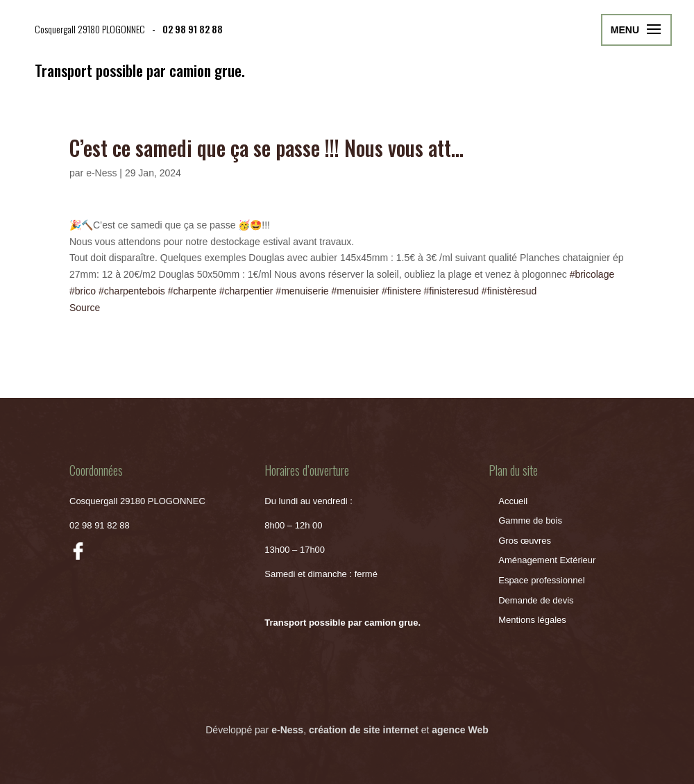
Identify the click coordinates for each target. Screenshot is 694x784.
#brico (83, 291)
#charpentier (246, 291)
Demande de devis (536, 600)
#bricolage (592, 274)
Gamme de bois (530, 520)
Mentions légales (532, 620)
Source (85, 308)
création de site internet (364, 730)
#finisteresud (451, 291)
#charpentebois (132, 291)
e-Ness (101, 173)
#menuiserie (302, 291)
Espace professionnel (541, 580)
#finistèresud (509, 291)
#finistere (401, 291)
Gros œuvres (525, 541)
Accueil (513, 501)
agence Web (460, 730)
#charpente (192, 291)
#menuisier (355, 291)
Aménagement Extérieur (547, 560)
